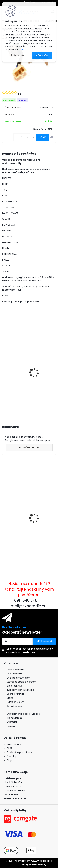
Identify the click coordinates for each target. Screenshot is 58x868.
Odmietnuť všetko (18, 55)
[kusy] (22, 137)
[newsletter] (44, 641)
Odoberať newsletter (22, 632)
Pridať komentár (29, 447)
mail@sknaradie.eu (14, 790)
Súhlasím (42, 56)
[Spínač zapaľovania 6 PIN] (29, 62)
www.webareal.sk (42, 861)
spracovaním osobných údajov (36, 649)
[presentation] (4, 369)
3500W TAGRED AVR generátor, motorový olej (23, 379)
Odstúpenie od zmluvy (33, 865)
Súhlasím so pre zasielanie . (29, 650)
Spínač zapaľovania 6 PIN (20, 513)
